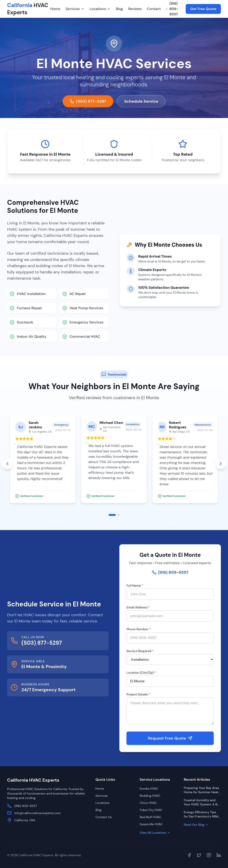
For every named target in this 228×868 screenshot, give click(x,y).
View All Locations (155, 833)
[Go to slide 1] (112, 515)
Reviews (135, 9)
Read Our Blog (196, 825)
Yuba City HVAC (151, 810)
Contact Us (104, 817)
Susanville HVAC (151, 824)
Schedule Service (141, 101)
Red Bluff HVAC (151, 817)
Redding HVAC (150, 796)
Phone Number (138, 629)
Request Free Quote (170, 738)
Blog (119, 9)
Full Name (135, 585)
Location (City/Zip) (141, 673)
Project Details (138, 694)
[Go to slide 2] (118, 515)
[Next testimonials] (221, 464)
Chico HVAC (148, 803)
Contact (154, 9)
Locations (100, 9)
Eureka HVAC (149, 789)
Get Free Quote (203, 9)
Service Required (140, 651)
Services (75, 9)
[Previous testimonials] (7, 464)
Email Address (138, 607)
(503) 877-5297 (88, 101)
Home (55, 9)
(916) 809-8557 (172, 9)
